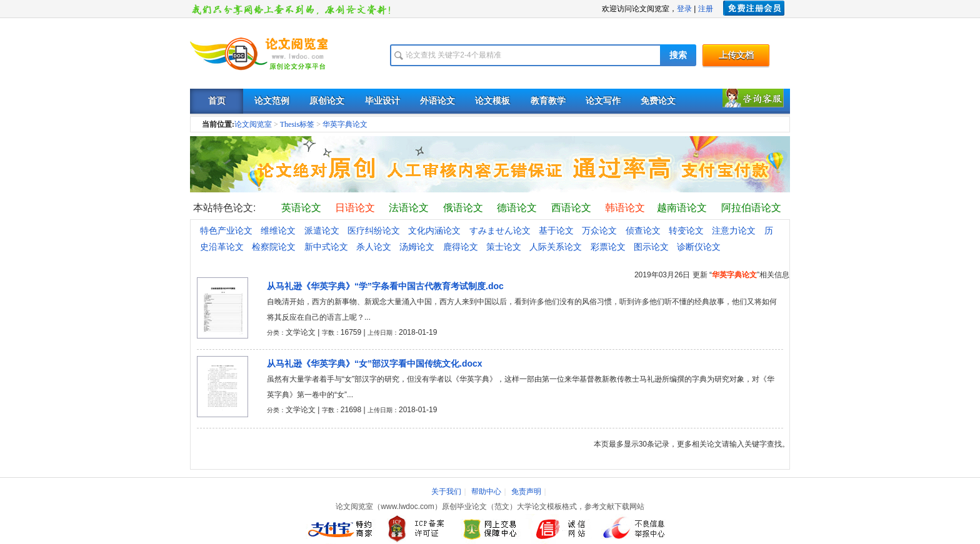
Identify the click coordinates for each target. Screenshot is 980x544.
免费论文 (658, 101)
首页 (217, 101)
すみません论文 (500, 230)
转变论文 (686, 230)
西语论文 (571, 208)
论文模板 (492, 101)
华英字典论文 (345, 124)
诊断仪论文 (699, 247)
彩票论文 (608, 247)
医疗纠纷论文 (374, 230)
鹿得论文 (461, 247)
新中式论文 (326, 247)
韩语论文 (625, 208)
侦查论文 (643, 230)
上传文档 (736, 55)
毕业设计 (382, 101)
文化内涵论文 (434, 230)
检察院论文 (274, 247)
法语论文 (409, 208)
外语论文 (437, 101)
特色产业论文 (226, 230)
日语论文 (355, 208)
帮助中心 (486, 492)
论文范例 (272, 101)
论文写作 (603, 101)
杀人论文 (374, 247)
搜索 (678, 55)
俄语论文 (463, 208)
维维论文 (278, 230)
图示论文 (651, 247)
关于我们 (446, 492)
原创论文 (327, 101)
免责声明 (526, 492)
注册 (706, 9)
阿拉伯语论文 (751, 208)
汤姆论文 (417, 247)
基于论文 (556, 230)
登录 (684, 9)
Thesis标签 (297, 124)
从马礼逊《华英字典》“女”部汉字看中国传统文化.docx (375, 363)
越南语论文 (682, 208)
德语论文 (517, 208)
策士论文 (504, 247)
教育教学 (548, 101)
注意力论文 (734, 230)
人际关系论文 (556, 247)
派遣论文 (322, 230)
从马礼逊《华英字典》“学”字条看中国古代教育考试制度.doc (385, 286)
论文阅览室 (253, 124)
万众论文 (599, 230)
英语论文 (301, 208)
